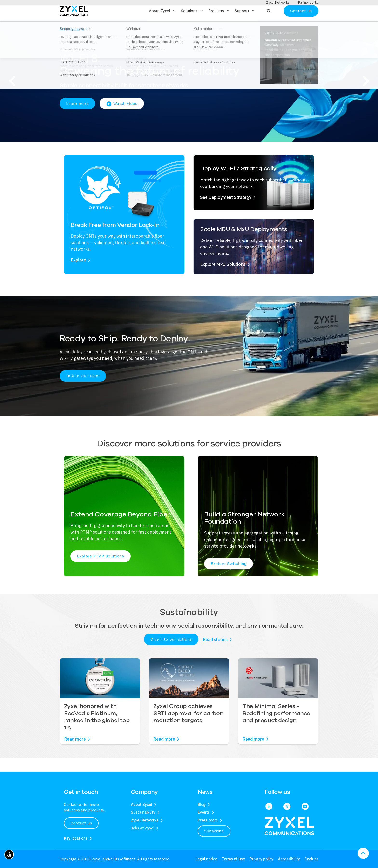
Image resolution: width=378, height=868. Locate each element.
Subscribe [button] (214, 831)
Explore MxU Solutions (223, 278)
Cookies (311, 859)
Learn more (77, 117)
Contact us (301, 25)
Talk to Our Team (83, 390)
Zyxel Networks (145, 820)
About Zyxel (141, 804)
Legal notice (206, 859)
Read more (75, 753)
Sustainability (143, 812)
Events (204, 812)
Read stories (215, 653)
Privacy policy (261, 859)
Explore (78, 274)
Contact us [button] (81, 823)
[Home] (74, 24)
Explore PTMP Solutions (101, 570)
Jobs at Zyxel (143, 828)
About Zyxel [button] (163, 25)
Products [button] (219, 25)
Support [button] (245, 25)
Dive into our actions (171, 653)
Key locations (76, 838)
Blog (202, 804)
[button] (268, 25)
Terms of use (233, 859)
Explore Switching (229, 578)
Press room (208, 820)
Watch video (122, 118)
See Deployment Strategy (226, 211)
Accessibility (289, 859)
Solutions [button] (192, 25)
